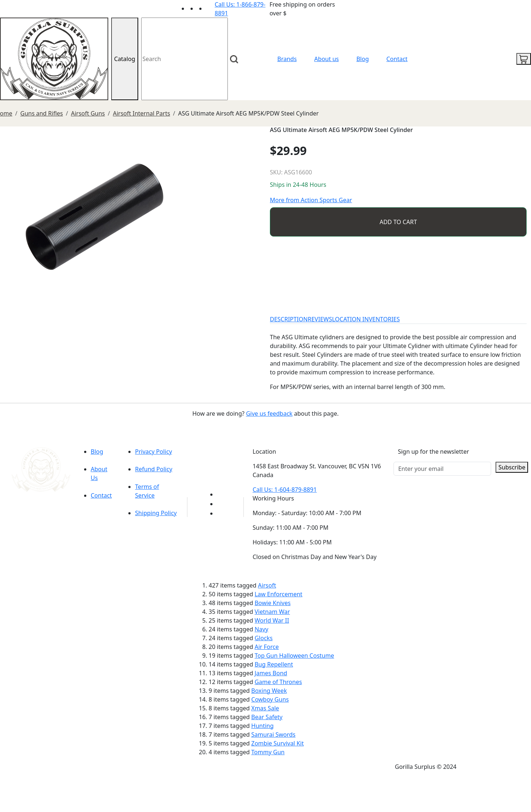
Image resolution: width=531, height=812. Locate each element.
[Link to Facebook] (221, 504)
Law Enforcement (278, 594)
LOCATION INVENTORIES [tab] (366, 319)
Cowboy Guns (270, 699)
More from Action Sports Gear (311, 200)
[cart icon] (524, 59)
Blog (362, 59)
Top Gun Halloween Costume (294, 656)
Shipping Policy (156, 513)
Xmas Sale (265, 708)
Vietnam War (272, 612)
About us (326, 59)
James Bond (271, 673)
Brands (287, 59)
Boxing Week (269, 691)
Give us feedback (269, 413)
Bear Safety (267, 717)
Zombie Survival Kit (278, 743)
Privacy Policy (153, 452)
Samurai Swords (273, 734)
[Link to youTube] (221, 494)
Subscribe (512, 467)
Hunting (262, 726)
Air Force (267, 647)
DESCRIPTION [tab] (289, 319)
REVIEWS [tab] (320, 319)
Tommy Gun (268, 752)
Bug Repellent (274, 664)
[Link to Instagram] (210, 8)
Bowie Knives (272, 603)
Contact (397, 59)
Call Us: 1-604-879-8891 (285, 490)
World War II (272, 620)
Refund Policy (154, 469)
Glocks (263, 638)
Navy (261, 629)
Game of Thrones (278, 682)
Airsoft (267, 585)
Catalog (125, 59)
